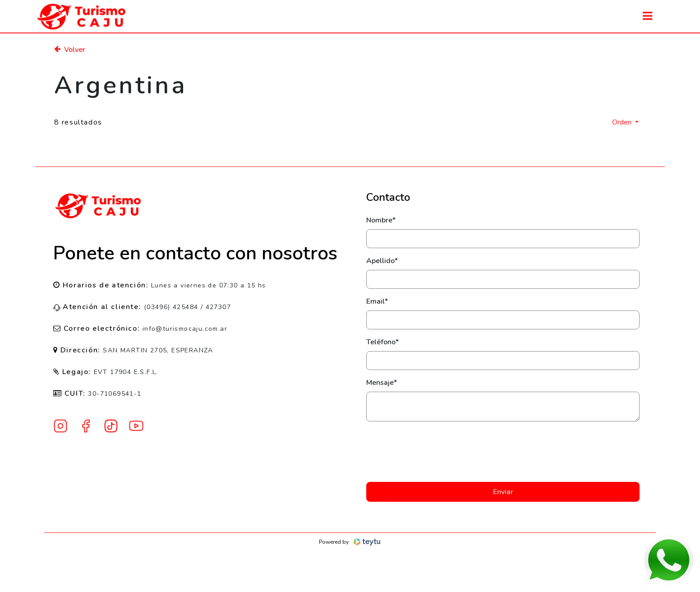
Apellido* (382, 261)
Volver (70, 50)
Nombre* (381, 220)
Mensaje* (382, 383)
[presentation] (503, 452)
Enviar (503, 492)
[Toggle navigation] (647, 16)
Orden (623, 122)
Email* (377, 301)
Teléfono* (382, 342)
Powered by (350, 542)
